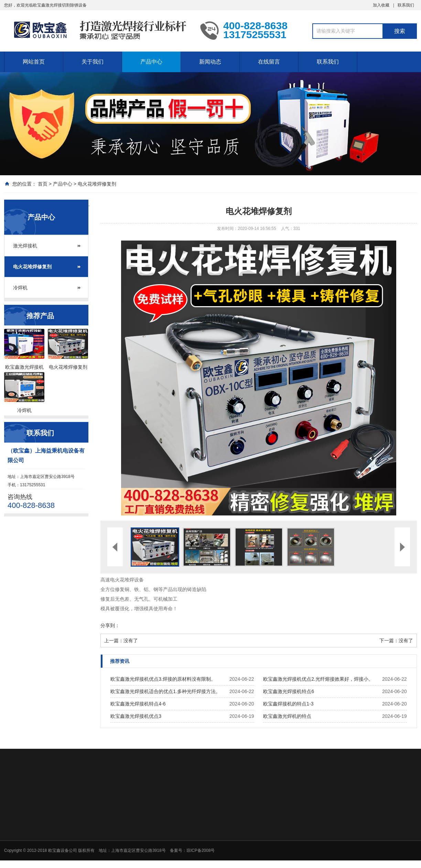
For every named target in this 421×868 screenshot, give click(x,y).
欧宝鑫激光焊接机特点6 (289, 691)
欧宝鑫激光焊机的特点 (287, 716)
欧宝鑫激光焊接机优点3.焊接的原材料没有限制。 (163, 679)
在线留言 (269, 62)
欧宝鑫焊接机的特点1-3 (288, 704)
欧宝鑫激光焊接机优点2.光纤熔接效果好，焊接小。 (318, 679)
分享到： (110, 625)
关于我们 (93, 62)
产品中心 (151, 62)
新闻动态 (210, 62)
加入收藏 (381, 5)
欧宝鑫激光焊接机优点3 (136, 716)
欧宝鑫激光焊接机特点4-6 (138, 704)
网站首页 (34, 62)
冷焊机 (20, 288)
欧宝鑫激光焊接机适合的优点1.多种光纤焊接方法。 (165, 691)
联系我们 (406, 5)
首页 (43, 184)
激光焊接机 (25, 246)
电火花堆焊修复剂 (97, 184)
